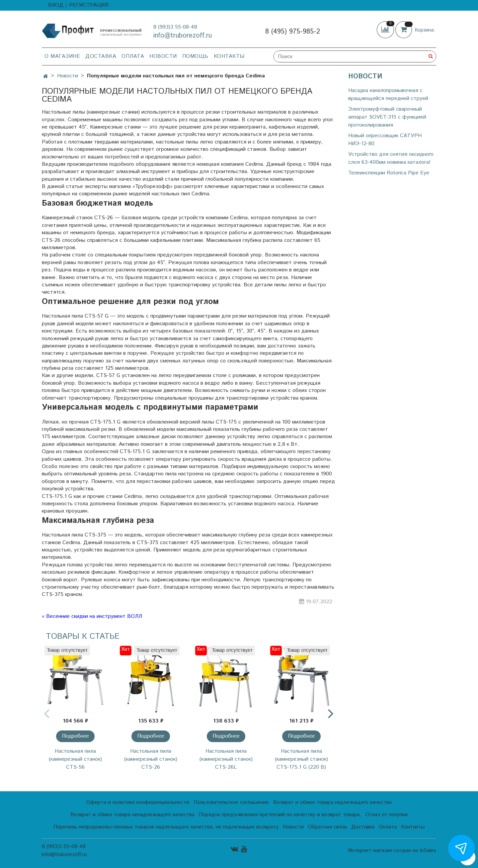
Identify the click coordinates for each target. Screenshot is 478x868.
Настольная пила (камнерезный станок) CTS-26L (226, 759)
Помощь (195, 56)
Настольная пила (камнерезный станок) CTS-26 (151, 759)
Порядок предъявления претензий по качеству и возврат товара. (280, 815)
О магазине (62, 56)
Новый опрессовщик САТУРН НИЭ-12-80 (385, 140)
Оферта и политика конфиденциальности (138, 802)
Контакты (229, 56)
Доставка (101, 56)
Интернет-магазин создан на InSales (392, 851)
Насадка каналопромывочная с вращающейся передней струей (388, 95)
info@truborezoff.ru (183, 36)
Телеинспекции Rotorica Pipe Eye (389, 173)
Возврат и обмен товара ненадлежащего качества (132, 815)
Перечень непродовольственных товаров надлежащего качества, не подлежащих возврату (166, 827)
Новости (163, 56)
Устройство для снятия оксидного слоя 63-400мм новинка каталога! (391, 158)
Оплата (133, 56)
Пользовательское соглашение (231, 802)
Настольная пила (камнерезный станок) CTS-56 (75, 759)
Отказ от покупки (387, 815)
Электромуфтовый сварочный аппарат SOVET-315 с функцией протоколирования (387, 117)
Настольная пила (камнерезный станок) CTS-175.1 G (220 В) (301, 759)
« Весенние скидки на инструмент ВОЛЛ (92, 617)
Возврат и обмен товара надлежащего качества (332, 802)
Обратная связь (328, 827)
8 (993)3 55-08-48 (175, 27)
